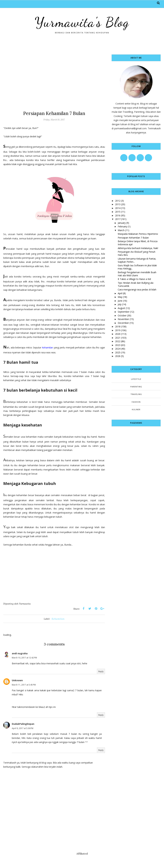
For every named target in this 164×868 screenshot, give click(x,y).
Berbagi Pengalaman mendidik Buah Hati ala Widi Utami (137, 274)
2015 (118, 212)
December (123, 323)
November (123, 319)
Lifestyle (136, 379)
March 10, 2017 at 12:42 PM (24, 658)
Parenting (136, 387)
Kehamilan (47, 348)
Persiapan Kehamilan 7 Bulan (133, 238)
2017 (118, 219)
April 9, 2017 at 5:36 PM (23, 728)
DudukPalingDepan (23, 724)
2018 (118, 326)
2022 (118, 341)
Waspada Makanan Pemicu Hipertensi (138, 234)
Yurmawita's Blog (82, 22)
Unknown (17, 680)
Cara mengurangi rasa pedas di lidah (137, 290)
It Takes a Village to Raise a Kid (134, 279)
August (121, 308)
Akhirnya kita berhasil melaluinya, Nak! (138, 248)
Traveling (136, 394)
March (121, 230)
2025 (118, 352)
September (124, 312)
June (120, 301)
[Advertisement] (54, 77)
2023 (118, 345)
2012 (118, 201)
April (120, 293)
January (122, 223)
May (120, 297)
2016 (118, 215)
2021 (118, 338)
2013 (118, 204)
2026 (118, 356)
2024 (118, 349)
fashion (136, 402)
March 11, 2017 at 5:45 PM (24, 685)
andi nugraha (20, 653)
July (120, 304)
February (122, 226)
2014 (118, 208)
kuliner (136, 409)
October (122, 315)
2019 (118, 330)
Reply (101, 671)
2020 (118, 334)
